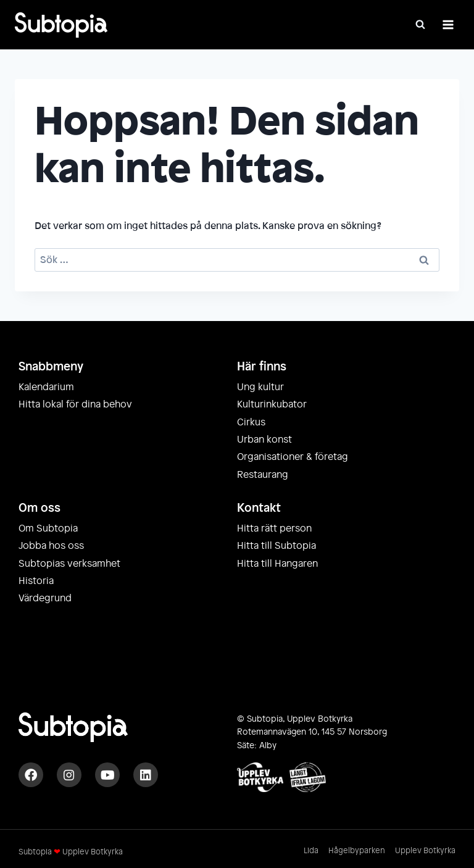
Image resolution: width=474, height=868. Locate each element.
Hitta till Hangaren (277, 564)
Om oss (39, 508)
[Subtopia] (61, 25)
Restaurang (263, 475)
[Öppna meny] (448, 24)
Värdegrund (45, 598)
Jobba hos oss (51, 546)
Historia (36, 581)
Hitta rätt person (274, 528)
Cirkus (251, 422)
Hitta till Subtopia (276, 546)
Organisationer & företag (293, 457)
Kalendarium (46, 387)
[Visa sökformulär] (420, 25)
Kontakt (259, 508)
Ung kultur (260, 387)
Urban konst (264, 440)
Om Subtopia (48, 528)
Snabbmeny (51, 367)
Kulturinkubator (272, 404)
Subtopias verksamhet (69, 564)
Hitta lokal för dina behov (75, 404)
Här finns (262, 367)
